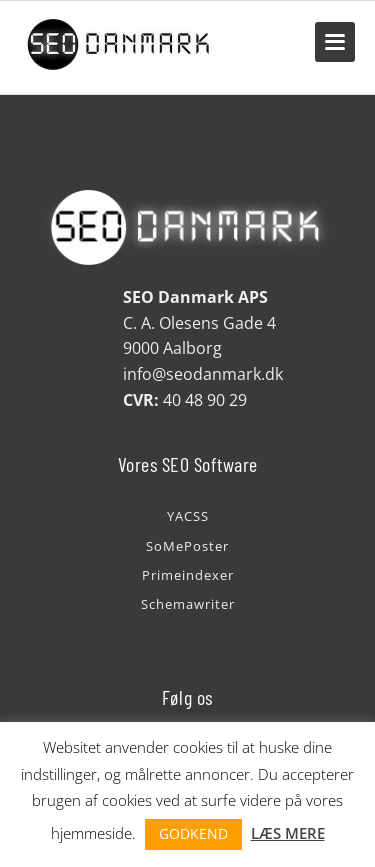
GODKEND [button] (193, 833)
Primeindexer (188, 575)
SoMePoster (187, 546)
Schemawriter (188, 604)
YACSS (188, 516)
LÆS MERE (288, 833)
